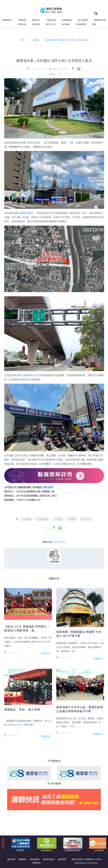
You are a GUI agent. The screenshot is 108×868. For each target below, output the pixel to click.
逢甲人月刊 (51, 24)
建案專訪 (36, 20)
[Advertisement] (54, 831)
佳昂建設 (72, 519)
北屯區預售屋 (43, 519)
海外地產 (66, 24)
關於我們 (11, 859)
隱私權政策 (35, 859)
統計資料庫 (83, 20)
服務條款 (22, 859)
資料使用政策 (49, 859)
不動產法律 (51, 20)
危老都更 (36, 24)
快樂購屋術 (67, 20)
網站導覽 (62, 859)
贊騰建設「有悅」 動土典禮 (22, 710)
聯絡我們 (37, 863)
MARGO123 (58, 69)
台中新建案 (26, 519)
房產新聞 (22, 20)
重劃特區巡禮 (100, 20)
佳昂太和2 (26, 213)
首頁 (22, 40)
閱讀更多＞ (47, 653)
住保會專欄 (81, 24)
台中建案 (35, 40)
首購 (94, 24)
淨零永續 (22, 24)
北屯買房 (58, 519)
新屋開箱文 (7, 20)
